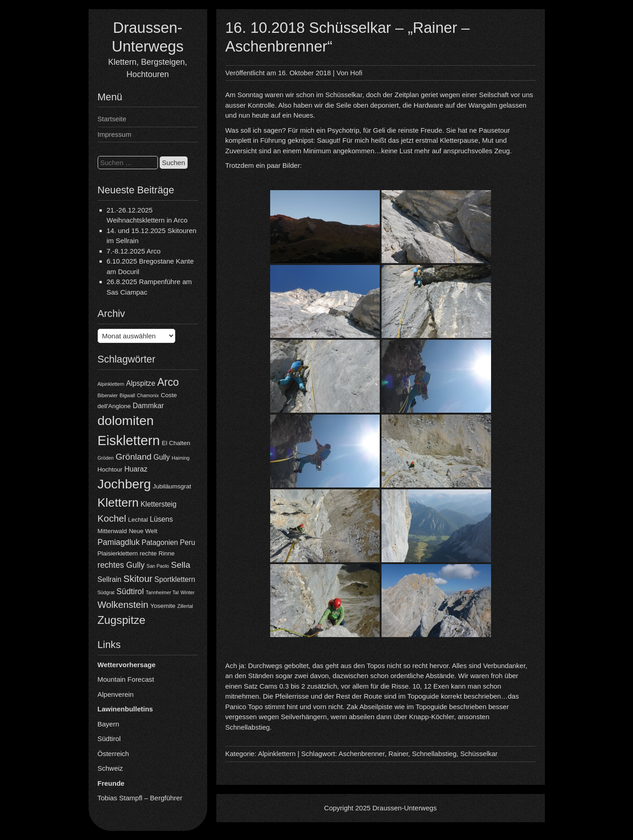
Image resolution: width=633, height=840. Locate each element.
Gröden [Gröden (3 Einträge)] (106, 458)
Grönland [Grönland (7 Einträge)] (133, 457)
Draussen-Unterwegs (405, 808)
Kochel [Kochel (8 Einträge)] (112, 518)
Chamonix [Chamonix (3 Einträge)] (148, 395)
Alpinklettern (277, 754)
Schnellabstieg (434, 754)
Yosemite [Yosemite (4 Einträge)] (163, 606)
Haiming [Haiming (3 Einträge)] (180, 458)
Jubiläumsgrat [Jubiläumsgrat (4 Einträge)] (172, 486)
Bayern (109, 724)
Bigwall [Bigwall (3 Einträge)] (127, 395)
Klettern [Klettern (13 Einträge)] (118, 503)
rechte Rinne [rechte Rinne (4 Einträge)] (157, 553)
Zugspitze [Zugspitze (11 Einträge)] (122, 620)
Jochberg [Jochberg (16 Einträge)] (124, 484)
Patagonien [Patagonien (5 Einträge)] (160, 542)
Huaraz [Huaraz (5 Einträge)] (136, 469)
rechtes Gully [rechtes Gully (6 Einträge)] (121, 565)
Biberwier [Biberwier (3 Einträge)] (108, 395)
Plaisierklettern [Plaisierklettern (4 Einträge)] (118, 553)
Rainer (398, 754)
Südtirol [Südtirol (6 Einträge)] (130, 591)
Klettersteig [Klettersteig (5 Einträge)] (159, 504)
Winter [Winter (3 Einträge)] (188, 592)
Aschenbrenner (362, 754)
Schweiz (110, 768)
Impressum (115, 134)
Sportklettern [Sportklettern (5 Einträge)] (175, 579)
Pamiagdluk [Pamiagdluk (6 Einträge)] (119, 542)
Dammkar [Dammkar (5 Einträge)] (148, 406)
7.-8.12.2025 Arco (134, 251)
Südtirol (109, 739)
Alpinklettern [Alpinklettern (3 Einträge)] (111, 384)
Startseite (112, 119)
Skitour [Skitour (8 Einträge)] (138, 578)
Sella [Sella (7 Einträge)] (180, 565)
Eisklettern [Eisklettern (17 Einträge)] (129, 440)
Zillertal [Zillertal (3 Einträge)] (185, 606)
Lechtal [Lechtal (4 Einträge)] (138, 520)
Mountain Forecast (126, 679)
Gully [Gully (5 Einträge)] (162, 457)
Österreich (113, 754)
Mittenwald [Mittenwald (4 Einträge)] (112, 531)
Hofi (356, 73)
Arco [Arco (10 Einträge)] (168, 382)
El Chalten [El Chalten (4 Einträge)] (176, 443)
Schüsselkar (479, 754)
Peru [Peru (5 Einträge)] (187, 542)
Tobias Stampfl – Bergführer (140, 798)
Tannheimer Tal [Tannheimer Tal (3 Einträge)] (162, 592)
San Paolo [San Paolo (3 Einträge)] (158, 566)
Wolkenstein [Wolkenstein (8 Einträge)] (123, 604)
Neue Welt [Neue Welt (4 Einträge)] (143, 531)
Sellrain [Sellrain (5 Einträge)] (110, 579)
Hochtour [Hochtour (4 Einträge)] (110, 469)
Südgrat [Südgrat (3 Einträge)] (106, 592)
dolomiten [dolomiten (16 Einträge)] (126, 420)
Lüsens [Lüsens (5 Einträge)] (161, 519)
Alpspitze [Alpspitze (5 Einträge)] (141, 383)
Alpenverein (116, 694)
